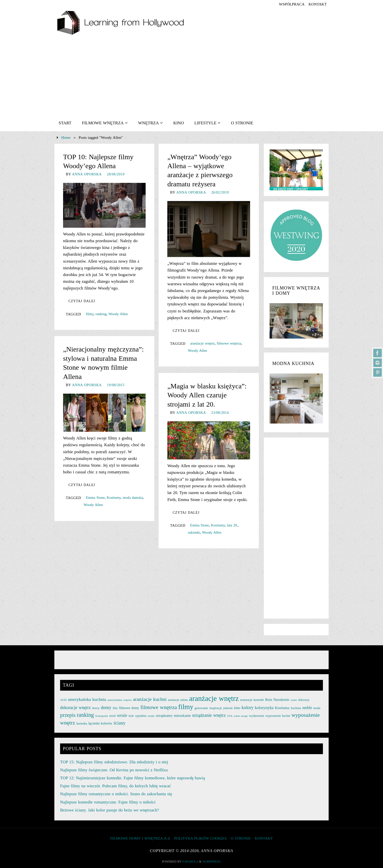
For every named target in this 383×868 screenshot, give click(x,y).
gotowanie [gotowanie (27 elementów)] (201, 708)
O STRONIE (241, 838)
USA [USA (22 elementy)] (230, 716)
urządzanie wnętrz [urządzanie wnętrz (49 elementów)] (209, 715)
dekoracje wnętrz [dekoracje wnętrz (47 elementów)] (75, 708)
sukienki (194, 532)
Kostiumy (114, 498)
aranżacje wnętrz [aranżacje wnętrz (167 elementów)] (214, 698)
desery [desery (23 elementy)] (96, 708)
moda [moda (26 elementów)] (317, 708)
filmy (90, 314)
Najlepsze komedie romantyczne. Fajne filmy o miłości (108, 802)
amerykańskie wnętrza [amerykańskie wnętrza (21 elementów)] (120, 700)
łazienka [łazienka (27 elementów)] (82, 723)
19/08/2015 (116, 385)
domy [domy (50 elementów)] (106, 708)
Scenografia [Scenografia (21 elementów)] (102, 716)
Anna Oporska (87, 174)
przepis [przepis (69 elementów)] (68, 715)
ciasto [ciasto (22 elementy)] (294, 700)
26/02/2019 (220, 192)
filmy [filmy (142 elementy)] (186, 707)
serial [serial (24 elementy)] (112, 716)
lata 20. (232, 525)
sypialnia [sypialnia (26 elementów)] (141, 716)
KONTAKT (318, 4)
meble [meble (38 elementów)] (307, 708)
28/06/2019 (116, 174)
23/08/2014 (220, 413)
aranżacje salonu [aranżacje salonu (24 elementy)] (178, 700)
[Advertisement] (191, 77)
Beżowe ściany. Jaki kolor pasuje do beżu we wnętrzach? (109, 810)
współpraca (292, 4)
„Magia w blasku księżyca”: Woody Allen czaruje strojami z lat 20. (207, 395)
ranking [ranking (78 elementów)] (85, 715)
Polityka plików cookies (200, 838)
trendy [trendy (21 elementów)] (151, 716)
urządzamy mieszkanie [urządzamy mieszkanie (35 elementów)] (173, 715)
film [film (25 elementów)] (115, 708)
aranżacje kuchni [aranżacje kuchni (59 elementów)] (150, 699)
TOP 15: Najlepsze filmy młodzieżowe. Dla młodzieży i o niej (114, 762)
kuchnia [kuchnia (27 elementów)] (296, 708)
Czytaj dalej (82, 301)
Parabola (190, 862)
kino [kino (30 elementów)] (237, 708)
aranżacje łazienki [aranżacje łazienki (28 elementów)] (252, 700)
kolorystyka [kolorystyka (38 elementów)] (264, 708)
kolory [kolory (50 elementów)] (248, 708)
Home (66, 137)
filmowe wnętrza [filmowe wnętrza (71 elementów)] (159, 707)
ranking (101, 314)
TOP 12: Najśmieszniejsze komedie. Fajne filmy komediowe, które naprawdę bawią (133, 778)
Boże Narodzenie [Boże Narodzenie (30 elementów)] (277, 700)
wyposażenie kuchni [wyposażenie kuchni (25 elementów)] (278, 716)
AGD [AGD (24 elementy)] (63, 700)
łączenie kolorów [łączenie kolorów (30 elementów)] (100, 723)
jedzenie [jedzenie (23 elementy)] (228, 708)
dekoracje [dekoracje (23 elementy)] (304, 700)
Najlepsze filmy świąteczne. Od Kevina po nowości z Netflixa (114, 770)
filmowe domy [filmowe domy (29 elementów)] (129, 708)
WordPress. (212, 862)
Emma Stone (95, 498)
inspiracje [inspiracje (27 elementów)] (216, 708)
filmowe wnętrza (229, 343)
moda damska (133, 498)
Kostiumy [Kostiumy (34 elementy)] (282, 708)
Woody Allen (118, 314)
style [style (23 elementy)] (131, 716)
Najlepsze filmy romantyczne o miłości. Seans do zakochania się (116, 794)
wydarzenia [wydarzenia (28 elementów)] (256, 716)
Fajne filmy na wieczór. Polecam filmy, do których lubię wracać (116, 786)
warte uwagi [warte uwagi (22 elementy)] (240, 716)
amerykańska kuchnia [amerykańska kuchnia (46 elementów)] (87, 699)
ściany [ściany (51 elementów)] (120, 723)
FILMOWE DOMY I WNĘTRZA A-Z (140, 838)
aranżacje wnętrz (202, 343)
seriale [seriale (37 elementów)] (122, 715)
